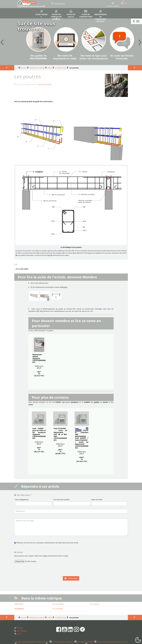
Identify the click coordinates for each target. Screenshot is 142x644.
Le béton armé (61, 68)
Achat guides (41, 13)
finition (65, 287)
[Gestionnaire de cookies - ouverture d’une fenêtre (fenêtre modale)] (138, 640)
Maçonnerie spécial (37, 68)
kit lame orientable (86, 642)
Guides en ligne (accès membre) (56, 14)
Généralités (19, 604)
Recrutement (21, 631)
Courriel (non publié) (61, 500)
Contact (19, 628)
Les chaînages (58, 609)
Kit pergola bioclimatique (64, 642)
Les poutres (19, 609)
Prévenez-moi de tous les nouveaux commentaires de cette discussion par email (47, 543)
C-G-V (18, 634)
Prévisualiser (73, 578)
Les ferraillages (58, 604)
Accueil (24, 68)
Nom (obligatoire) (22, 500)
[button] (136, 21)
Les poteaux (95, 604)
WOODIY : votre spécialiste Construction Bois (32, 642)
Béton (50, 68)
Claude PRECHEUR (44, 84)
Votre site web (97, 500)
